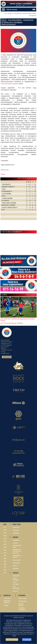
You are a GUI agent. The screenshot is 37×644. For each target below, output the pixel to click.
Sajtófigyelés (16, 533)
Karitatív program (23, 601)
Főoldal (6, 14)
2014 (5, 564)
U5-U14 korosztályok (16, 583)
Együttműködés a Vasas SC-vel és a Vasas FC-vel (17, 551)
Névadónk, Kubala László (17, 546)
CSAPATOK (15, 573)
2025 (5, 533)
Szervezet (15, 543)
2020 (5, 547)
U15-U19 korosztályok (16, 579)
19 (21, 178)
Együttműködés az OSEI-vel (17, 556)
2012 (5, 570)
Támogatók (7, 357)
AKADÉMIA (15, 537)
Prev (3, 205)
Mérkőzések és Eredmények (7, 602)
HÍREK (5, 524)
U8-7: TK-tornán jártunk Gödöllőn (12, 323)
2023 (5, 539)
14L (35, 178)
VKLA (4, 20)
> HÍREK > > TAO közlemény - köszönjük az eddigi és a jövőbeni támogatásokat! (20, 15)
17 (22, 178)
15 (25, 178)
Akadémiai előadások (21, 604)
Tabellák (6, 605)
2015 (5, 561)
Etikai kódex (16, 569)
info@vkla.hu (5, 353)
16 (23, 178)
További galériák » (31, 295)
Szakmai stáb (16, 576)
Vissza (3, 174)
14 (26, 178)
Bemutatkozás (16, 540)
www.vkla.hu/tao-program (10, 84)
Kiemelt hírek (16, 527)
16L (33, 178)
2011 (5, 573)
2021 (5, 544)
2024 (5, 536)
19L (31, 178)
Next (34, 205)
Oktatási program (23, 598)
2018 (13, 14)
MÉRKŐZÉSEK (7, 595)
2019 (5, 550)
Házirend (15, 566)
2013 (5, 567)
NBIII (19, 178)
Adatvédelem (21, 636)
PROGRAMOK (22, 595)
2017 (5, 556)
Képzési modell (17, 560)
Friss (5, 527)
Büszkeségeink (16, 563)
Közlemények (16, 530)
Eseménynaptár (7, 598)
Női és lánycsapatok (16, 587)
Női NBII (29, 178)
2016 (5, 558)
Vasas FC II (15, 591)
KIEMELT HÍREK (17, 524)
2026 (5, 530)
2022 (5, 541)
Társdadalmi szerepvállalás (22, 609)
